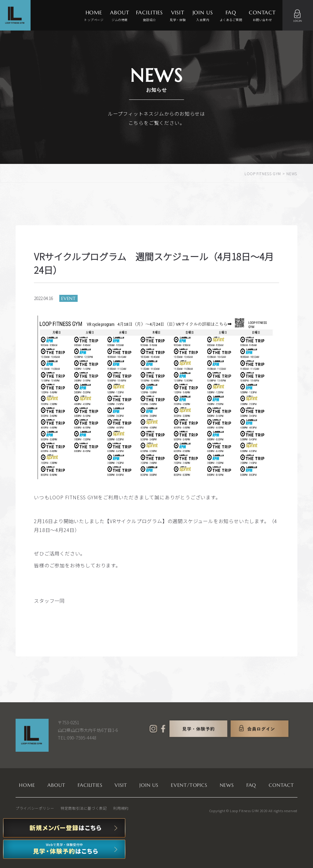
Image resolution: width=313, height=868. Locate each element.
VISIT (178, 16)
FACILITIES (150, 16)
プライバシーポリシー (35, 808)
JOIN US (203, 16)
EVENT (68, 298)
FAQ (231, 16)
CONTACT (262, 16)
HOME (94, 16)
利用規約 (121, 808)
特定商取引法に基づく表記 (84, 808)
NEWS (227, 785)
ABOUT (120, 16)
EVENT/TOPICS (189, 785)
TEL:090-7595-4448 (77, 738)
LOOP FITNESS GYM (263, 174)
